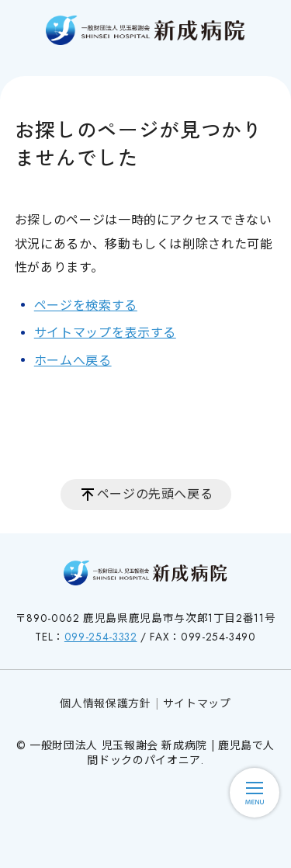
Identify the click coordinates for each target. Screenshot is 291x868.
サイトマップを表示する (105, 333)
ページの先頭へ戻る (155, 494)
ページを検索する (86, 306)
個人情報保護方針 (105, 703)
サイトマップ (197, 703)
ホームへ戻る (73, 361)
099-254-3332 (101, 637)
